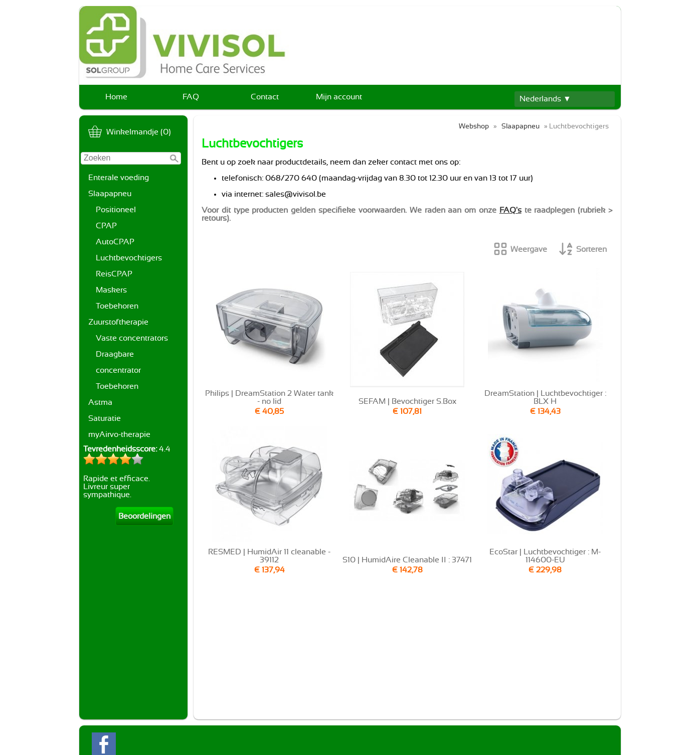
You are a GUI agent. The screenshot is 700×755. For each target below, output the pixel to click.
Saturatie (105, 418)
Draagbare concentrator (118, 362)
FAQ (191, 97)
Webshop (474, 126)
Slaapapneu (110, 194)
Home (116, 97)
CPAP (106, 226)
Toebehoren (117, 306)
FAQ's (510, 210)
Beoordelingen (144, 516)
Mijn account (339, 97)
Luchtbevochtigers (129, 258)
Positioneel (116, 210)
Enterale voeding (119, 178)
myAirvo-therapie (119, 434)
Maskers (111, 290)
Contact (265, 97)
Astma (100, 402)
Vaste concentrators (132, 338)
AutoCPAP (115, 242)
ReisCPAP (114, 274)
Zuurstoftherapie (118, 322)
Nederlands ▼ (545, 99)
